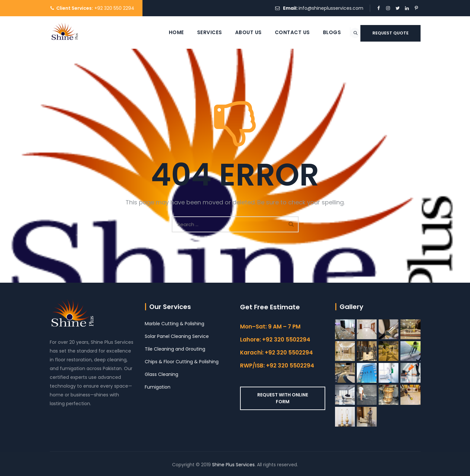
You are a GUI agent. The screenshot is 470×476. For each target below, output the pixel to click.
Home (160, 32)
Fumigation (158, 387)
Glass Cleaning (161, 374)
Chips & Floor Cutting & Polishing (182, 362)
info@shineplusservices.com (331, 8)
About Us (232, 32)
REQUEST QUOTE (390, 33)
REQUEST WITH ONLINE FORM (283, 398)
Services (193, 32)
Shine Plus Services (233, 465)
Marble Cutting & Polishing (175, 324)
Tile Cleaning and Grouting (175, 349)
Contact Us (276, 32)
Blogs (316, 32)
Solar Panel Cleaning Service (177, 336)
